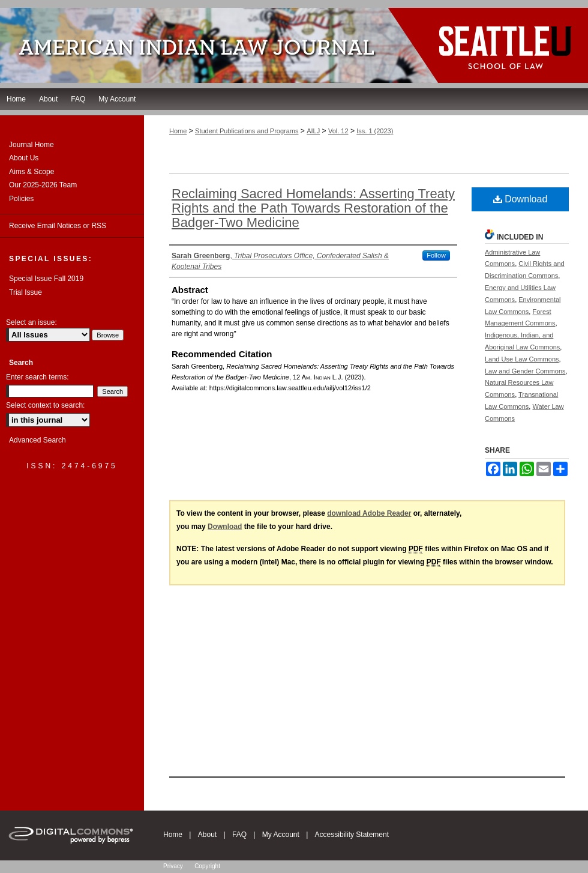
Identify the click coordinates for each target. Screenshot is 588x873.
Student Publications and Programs (247, 131)
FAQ (239, 835)
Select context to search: (45, 405)
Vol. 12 (338, 131)
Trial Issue (25, 292)
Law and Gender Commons (525, 371)
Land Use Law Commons (522, 359)
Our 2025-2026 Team (43, 185)
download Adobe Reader (369, 513)
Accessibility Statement (352, 835)
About (207, 835)
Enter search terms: (37, 377)
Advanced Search (37, 440)
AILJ (313, 131)
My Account (281, 835)
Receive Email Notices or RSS (58, 226)
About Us (24, 158)
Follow (436, 255)
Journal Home (31, 145)
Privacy (173, 866)
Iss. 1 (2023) (375, 131)
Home (178, 131)
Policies (21, 199)
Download (520, 199)
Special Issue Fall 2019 (46, 279)
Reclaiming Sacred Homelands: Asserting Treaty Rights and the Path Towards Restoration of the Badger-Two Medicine (313, 208)
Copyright (207, 866)
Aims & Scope (31, 172)
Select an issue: (31, 322)
